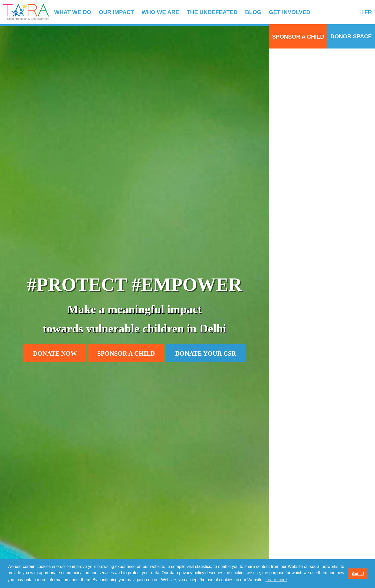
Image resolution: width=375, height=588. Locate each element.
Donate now (55, 353)
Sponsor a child (298, 36)
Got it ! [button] (358, 574)
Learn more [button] (276, 580)
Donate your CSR (206, 353)
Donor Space (351, 36)
